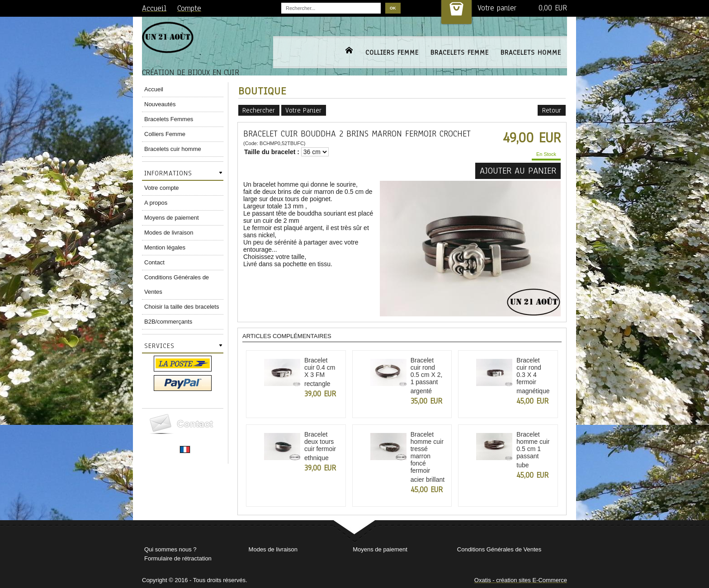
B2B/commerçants (168, 322)
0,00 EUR (553, 8)
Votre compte (162, 188)
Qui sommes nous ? (170, 549)
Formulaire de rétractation (178, 558)
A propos (156, 203)
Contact (154, 262)
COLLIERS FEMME (392, 52)
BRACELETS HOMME (531, 52)
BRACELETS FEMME (460, 52)
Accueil (154, 89)
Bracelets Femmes (169, 119)
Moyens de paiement (172, 218)
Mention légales (165, 247)
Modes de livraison (169, 233)
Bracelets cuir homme (173, 149)
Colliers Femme (165, 134)
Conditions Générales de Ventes (177, 285)
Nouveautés (160, 104)
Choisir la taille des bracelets (182, 307)
